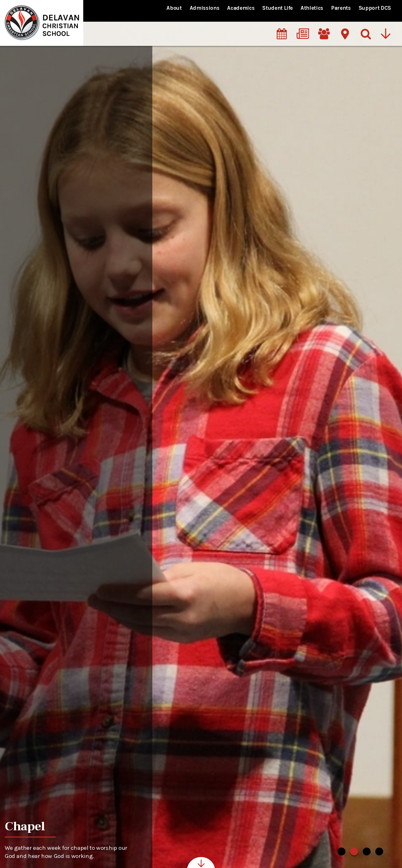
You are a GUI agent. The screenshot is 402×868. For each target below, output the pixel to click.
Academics (241, 8)
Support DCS (375, 8)
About (174, 8)
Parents (341, 8)
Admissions (205, 8)
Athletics (312, 8)
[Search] (366, 28)
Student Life (277, 8)
